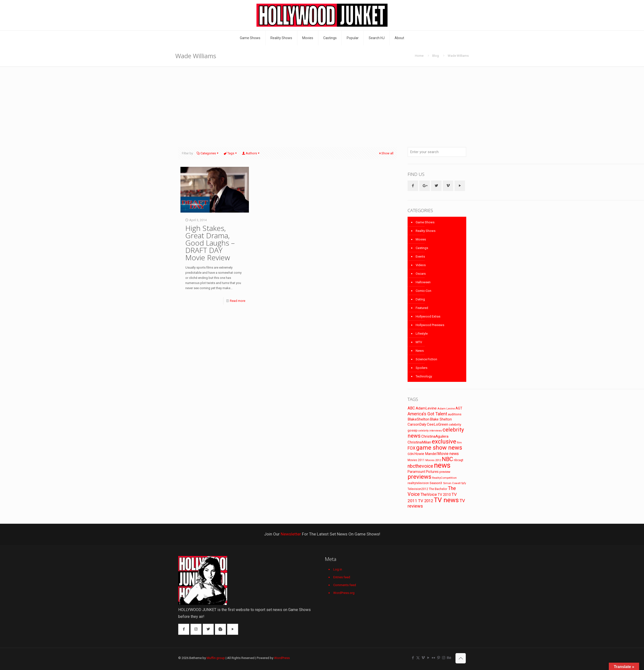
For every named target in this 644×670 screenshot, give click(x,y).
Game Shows (425, 222)
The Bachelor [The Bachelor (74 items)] (438, 489)
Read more (238, 301)
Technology (424, 376)
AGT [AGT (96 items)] (459, 408)
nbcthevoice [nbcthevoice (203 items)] (420, 466)
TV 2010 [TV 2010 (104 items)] (444, 495)
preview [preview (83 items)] (445, 472)
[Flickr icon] (433, 658)
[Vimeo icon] (423, 658)
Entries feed (342, 577)
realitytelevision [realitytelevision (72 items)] (418, 483)
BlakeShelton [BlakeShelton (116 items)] (418, 419)
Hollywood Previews (430, 325)
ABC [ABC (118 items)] (411, 408)
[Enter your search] (437, 152)
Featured (422, 308)
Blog (436, 56)
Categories (208, 153)
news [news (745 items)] (442, 465)
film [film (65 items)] (459, 443)
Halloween (423, 282)
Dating (420, 299)
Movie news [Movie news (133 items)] (448, 454)
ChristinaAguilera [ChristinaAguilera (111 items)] (435, 436)
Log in (338, 569)
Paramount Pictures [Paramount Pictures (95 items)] (423, 472)
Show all (386, 153)
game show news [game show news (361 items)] (439, 448)
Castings (422, 248)
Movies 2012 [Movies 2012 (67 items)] (433, 460)
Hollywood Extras (428, 316)
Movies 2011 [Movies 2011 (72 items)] (416, 460)
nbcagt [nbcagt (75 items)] (459, 460)
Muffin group (216, 658)
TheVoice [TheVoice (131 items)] (429, 494)
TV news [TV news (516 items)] (446, 500)
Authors (251, 153)
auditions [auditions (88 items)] (455, 414)
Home (419, 56)
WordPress (282, 658)
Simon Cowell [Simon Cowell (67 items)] (452, 483)
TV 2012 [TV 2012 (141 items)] (426, 501)
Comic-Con (423, 291)
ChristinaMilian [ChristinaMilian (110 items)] (419, 442)
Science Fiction (426, 359)
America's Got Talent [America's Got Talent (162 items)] (427, 414)
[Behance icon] (449, 658)
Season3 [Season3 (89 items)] (436, 483)
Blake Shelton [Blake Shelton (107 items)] (441, 419)
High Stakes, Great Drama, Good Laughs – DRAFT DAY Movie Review (210, 243)
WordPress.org (344, 593)
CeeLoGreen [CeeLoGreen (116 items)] (438, 424)
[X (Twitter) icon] (418, 658)
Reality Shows (426, 231)
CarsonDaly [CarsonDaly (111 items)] (417, 424)
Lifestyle (422, 334)
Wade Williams (458, 56)
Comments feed (345, 585)
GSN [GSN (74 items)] (411, 454)
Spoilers (422, 368)
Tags (230, 153)
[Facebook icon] (413, 658)
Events (420, 256)
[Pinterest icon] (439, 658)
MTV (419, 342)
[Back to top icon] (461, 658)
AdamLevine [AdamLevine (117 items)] (426, 408)
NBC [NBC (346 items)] (447, 459)
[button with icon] (413, 186)
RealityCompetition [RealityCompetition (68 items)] (444, 478)
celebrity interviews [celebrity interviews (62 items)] (430, 431)
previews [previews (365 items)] (419, 477)
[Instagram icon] (444, 658)
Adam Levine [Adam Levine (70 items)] (446, 409)
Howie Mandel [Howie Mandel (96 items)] (426, 454)
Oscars (421, 274)
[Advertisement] (322, 103)
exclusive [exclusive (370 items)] (444, 442)
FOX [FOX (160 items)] (411, 448)
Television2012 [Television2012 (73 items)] (418, 489)
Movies (421, 239)
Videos (421, 265)
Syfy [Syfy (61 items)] (464, 483)
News (420, 351)
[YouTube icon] (428, 658)
